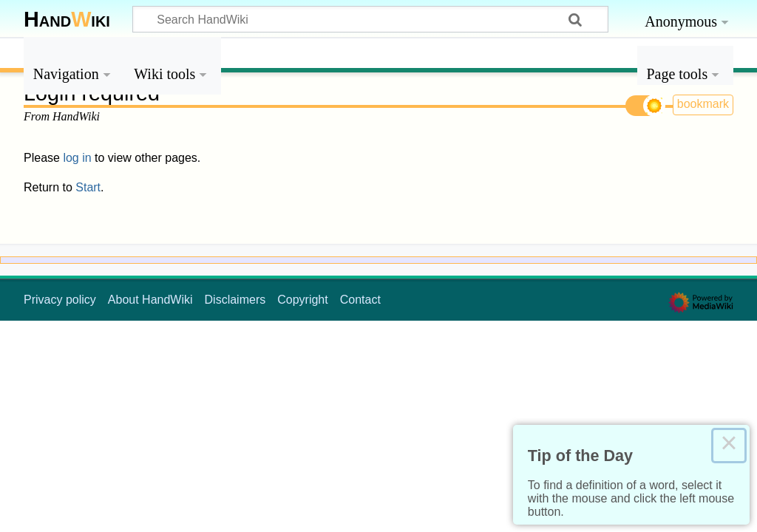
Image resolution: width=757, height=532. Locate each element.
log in (77, 158)
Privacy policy (60, 300)
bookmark (703, 104)
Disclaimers (235, 300)
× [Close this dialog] (729, 446)
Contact (360, 300)
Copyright (302, 300)
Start (88, 187)
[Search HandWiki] (370, 19)
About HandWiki (150, 300)
